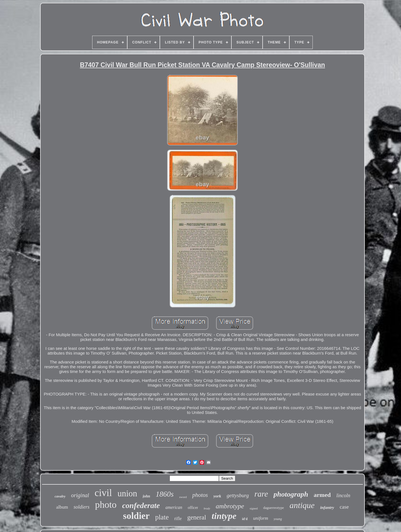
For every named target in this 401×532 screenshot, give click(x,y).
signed (254, 508)
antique (302, 505)
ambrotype (230, 506)
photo (106, 505)
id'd (245, 519)
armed (322, 495)
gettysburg (238, 495)
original (80, 495)
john (146, 496)
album (62, 507)
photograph (291, 494)
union (127, 493)
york (217, 496)
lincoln (343, 496)
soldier (136, 516)
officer (193, 508)
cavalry (60, 496)
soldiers (81, 507)
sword (183, 497)
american (174, 507)
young (278, 519)
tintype (224, 516)
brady (207, 508)
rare (261, 494)
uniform (261, 518)
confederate (141, 505)
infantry (327, 507)
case (344, 507)
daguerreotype (273, 508)
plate (162, 517)
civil (103, 493)
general (197, 517)
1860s (165, 494)
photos (200, 495)
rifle (178, 518)
